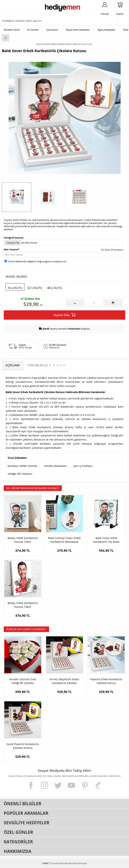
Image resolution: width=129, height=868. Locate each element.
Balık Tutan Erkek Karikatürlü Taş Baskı (106, 540)
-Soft (45, 863)
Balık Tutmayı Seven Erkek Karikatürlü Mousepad (64, 540)
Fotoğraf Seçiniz (13, 238)
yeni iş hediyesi (83, 466)
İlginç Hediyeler (106, 30)
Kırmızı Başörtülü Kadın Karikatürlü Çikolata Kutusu (64, 681)
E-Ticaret (53, 863)
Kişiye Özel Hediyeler (78, 30)
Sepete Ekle (64, 315)
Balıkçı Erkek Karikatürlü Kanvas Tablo (23, 540)
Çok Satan (52, 30)
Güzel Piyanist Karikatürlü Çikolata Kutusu (23, 746)
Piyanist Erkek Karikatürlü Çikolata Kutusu (106, 681)
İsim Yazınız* (11, 249)
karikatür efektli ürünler (23, 466)
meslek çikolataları (55, 466)
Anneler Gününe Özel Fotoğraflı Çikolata (23, 681)
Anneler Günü (12, 30)
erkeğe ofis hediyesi (20, 474)
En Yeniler (33, 30)
